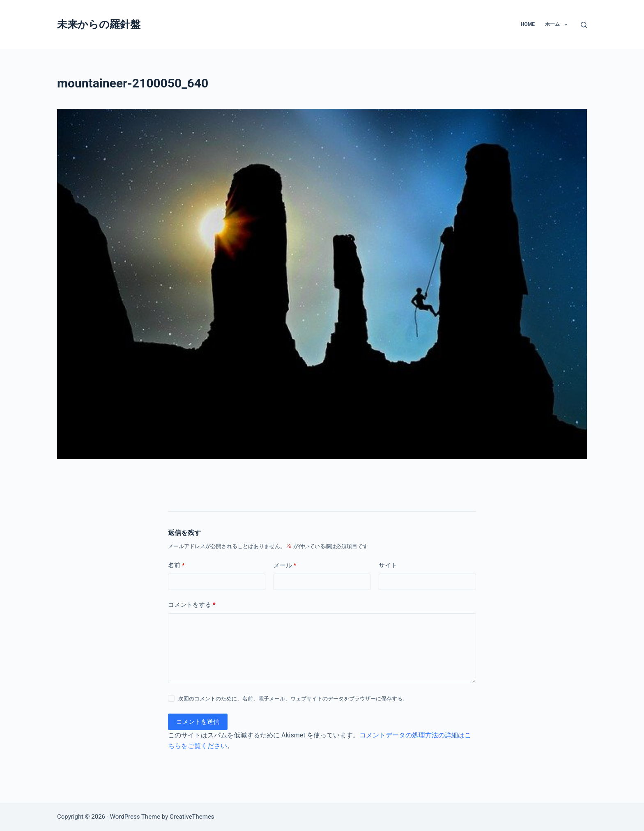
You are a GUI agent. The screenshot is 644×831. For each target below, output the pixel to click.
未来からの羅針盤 (99, 24)
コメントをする (192, 605)
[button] (566, 25)
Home (528, 24)
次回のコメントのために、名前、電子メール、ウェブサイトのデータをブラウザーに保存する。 (293, 699)
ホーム (558, 25)
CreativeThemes (192, 817)
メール (285, 566)
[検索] (584, 25)
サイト (388, 565)
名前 (176, 566)
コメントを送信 (198, 722)
